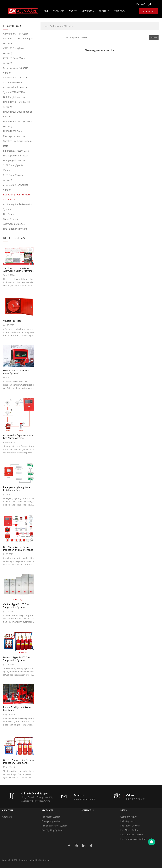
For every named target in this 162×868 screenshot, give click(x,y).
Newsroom (88, 11)
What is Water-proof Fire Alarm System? (16, 372)
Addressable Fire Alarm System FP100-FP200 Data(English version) (15, 92)
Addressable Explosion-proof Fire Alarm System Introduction (18, 437)
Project (73, 11)
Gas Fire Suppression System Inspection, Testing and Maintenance (18, 761)
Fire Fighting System (52, 830)
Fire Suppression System (54, 826)
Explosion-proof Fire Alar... (62, 26)
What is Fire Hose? (13, 321)
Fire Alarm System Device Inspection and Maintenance (18, 548)
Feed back (119, 11)
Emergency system (51, 821)
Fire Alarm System (51, 817)
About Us (104, 11)
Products (58, 11)
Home (45, 11)
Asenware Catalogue (14, 224)
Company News (129, 817)
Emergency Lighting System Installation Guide (18, 489)
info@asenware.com (84, 799)
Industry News (128, 821)
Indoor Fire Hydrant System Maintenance (18, 709)
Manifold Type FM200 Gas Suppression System (17, 659)
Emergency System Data (16, 151)
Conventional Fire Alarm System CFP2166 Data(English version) (19, 39)
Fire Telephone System (15, 229)
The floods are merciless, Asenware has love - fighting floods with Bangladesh (18, 269)
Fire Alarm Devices (130, 826)
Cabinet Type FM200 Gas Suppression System (16, 606)
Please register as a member (100, 52)
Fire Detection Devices (132, 835)
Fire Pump (9, 214)
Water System (11, 219)
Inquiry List (148, 11)
